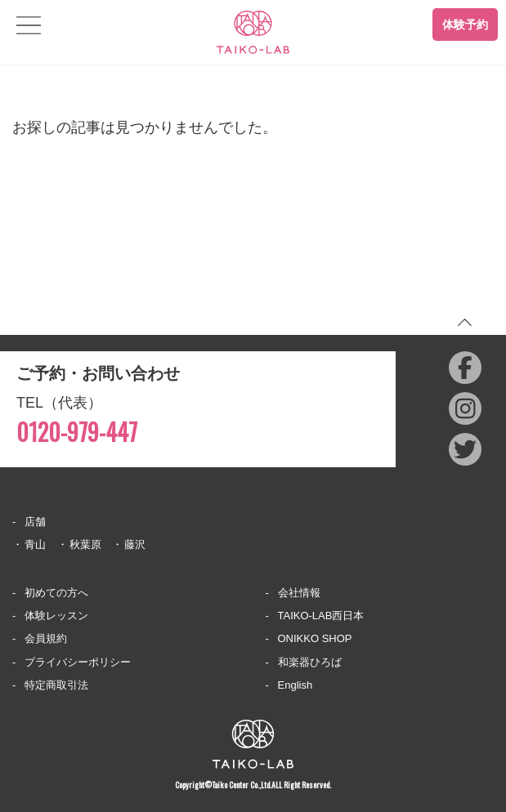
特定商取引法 (56, 685)
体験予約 (465, 25)
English (296, 685)
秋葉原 (85, 544)
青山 (35, 544)
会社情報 (299, 593)
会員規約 (46, 638)
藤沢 (135, 544)
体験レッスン (56, 616)
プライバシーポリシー (78, 662)
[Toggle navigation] (29, 25)
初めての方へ (56, 593)
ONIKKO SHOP (315, 638)
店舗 (35, 522)
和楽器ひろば (310, 662)
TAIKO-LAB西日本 (321, 616)
